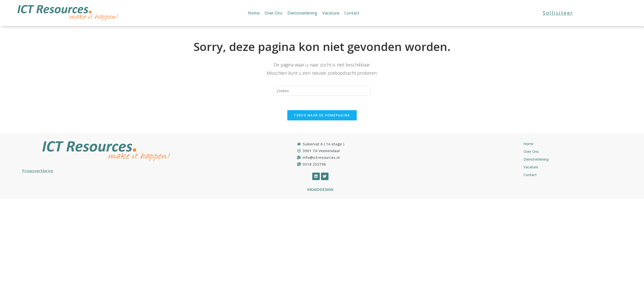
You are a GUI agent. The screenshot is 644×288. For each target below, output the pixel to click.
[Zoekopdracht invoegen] (322, 91)
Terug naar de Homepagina (322, 116)
